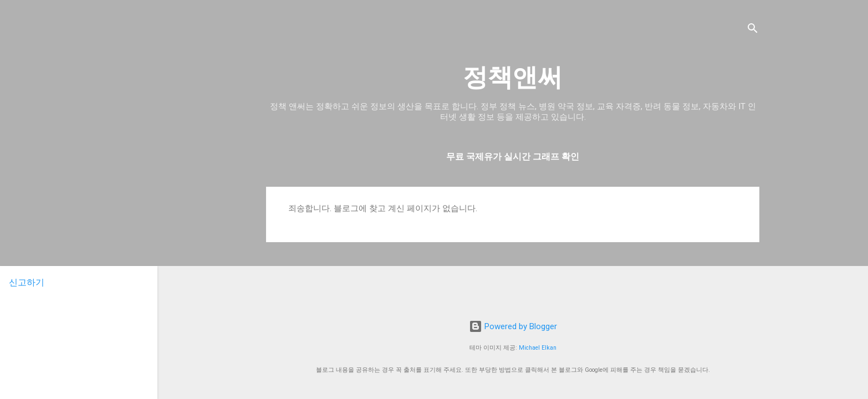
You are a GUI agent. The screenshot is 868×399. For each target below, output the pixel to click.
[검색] (753, 30)
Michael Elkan (538, 348)
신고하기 (27, 282)
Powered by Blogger (513, 326)
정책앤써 (513, 77)
